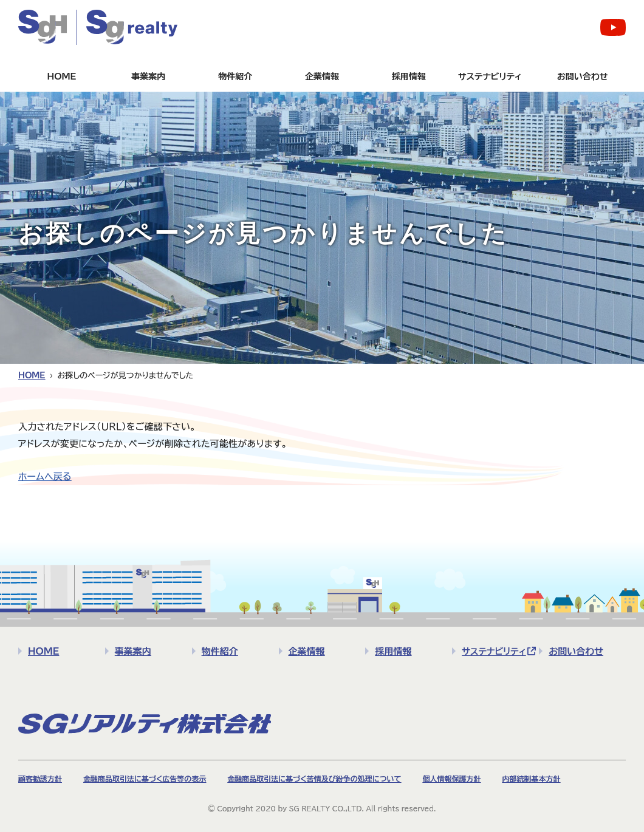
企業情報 (322, 77)
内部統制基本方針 (531, 779)
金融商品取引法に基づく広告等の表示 (145, 779)
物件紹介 (235, 77)
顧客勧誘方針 (40, 779)
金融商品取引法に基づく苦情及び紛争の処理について (314, 779)
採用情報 (409, 77)
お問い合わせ (583, 77)
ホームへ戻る (45, 476)
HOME (61, 77)
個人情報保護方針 (451, 779)
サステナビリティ (490, 77)
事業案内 (148, 77)
